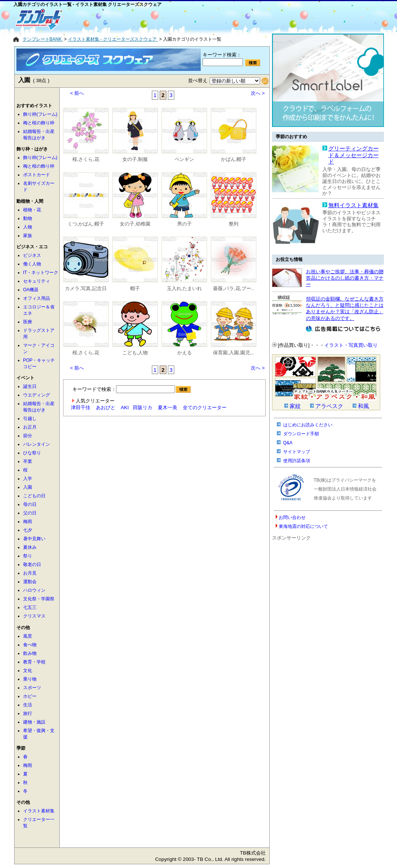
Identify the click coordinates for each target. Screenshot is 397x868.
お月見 (30, 573)
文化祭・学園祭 (39, 599)
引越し (30, 419)
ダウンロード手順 (301, 434)
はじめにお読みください (308, 425)
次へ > (258, 93)
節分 (28, 436)
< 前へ (77, 93)
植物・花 (32, 210)
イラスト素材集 (39, 811)
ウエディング (37, 395)
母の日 (30, 504)
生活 (28, 705)
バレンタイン (37, 444)
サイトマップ (297, 452)
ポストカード (37, 175)
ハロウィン (34, 590)
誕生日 (30, 386)
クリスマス (34, 616)
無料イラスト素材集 (354, 205)
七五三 (30, 607)
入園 (28, 487)
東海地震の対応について (303, 526)
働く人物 (32, 264)
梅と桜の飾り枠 (39, 123)
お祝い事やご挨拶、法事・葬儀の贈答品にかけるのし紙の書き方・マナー (345, 278)
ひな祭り (32, 453)
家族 (28, 236)
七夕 (28, 530)
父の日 (30, 513)
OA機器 (31, 290)
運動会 (30, 582)
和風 (363, 406)
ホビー (30, 696)
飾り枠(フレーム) (40, 114)
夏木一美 (168, 407)
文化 (28, 671)
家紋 (295, 406)
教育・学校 (34, 662)
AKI (125, 407)
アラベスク (329, 406)
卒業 (28, 461)
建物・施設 (34, 722)
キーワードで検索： (132, 389)
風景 (28, 636)
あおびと (106, 407)
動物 (28, 218)
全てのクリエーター (205, 407)
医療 (28, 322)
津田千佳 (81, 407)
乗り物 (30, 679)
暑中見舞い (34, 539)
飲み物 (30, 653)
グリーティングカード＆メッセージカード (354, 155)
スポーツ (32, 688)
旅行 (28, 713)
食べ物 (30, 645)
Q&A (288, 443)
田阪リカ (143, 407)
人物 (28, 227)
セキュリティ (37, 281)
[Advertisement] (172, 19)
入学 (28, 479)
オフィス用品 (37, 298)
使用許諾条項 (297, 461)
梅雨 (28, 522)
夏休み (30, 547)
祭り (28, 556)
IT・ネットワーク (41, 273)
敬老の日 (32, 564)
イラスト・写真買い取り (351, 345)
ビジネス (32, 255)
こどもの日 (34, 496)
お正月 (30, 427)
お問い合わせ (292, 517)
